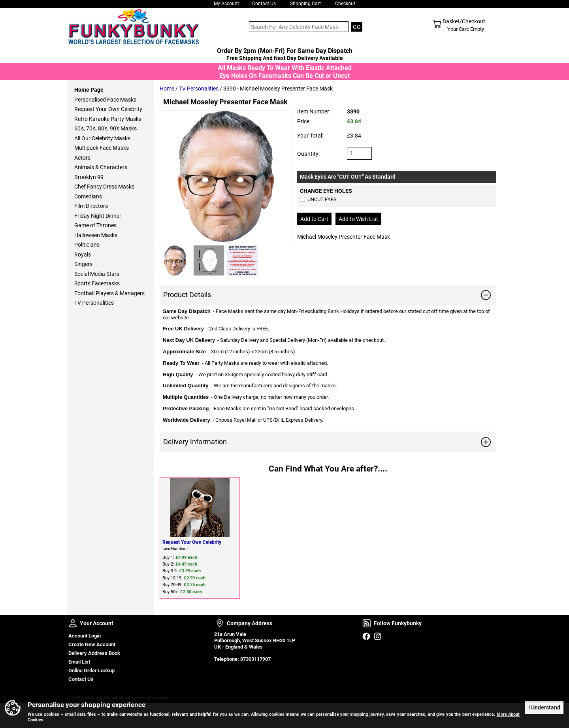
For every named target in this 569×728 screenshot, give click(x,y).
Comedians (88, 196)
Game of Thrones (95, 225)
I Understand (544, 707)
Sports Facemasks (97, 283)
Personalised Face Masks (105, 100)
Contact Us (264, 4)
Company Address (220, 623)
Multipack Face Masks (102, 148)
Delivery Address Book (94, 653)
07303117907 (255, 659)
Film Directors (91, 206)
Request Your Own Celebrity (192, 542)
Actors (82, 158)
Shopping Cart (305, 4)
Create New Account (92, 644)
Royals (83, 255)
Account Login (85, 636)
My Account (226, 4)
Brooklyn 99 (89, 177)
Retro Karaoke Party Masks (108, 119)
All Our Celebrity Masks (102, 138)
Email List (79, 662)
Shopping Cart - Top (437, 24)
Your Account (73, 623)
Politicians (87, 245)
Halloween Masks (96, 235)
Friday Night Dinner (98, 216)
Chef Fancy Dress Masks (104, 187)
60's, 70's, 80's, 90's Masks (106, 128)
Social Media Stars (97, 274)
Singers (83, 264)
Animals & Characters (101, 167)
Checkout (345, 4)
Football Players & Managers (109, 293)
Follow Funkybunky (367, 623)
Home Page (89, 90)
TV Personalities (199, 89)
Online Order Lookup (91, 670)
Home (167, 89)
